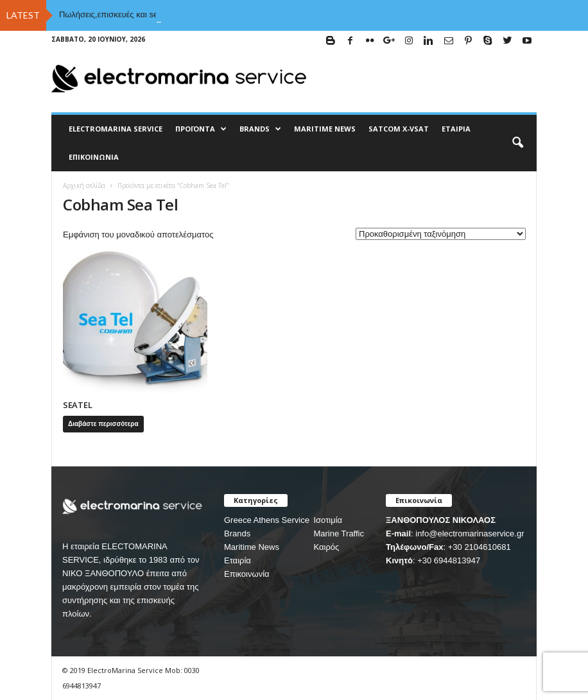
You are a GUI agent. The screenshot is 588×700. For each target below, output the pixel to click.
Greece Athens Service (267, 520)
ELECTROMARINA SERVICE (116, 129)
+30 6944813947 (449, 560)
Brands (237, 534)
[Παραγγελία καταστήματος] (441, 234)
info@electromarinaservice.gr (470, 534)
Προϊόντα (201, 129)
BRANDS (260, 129)
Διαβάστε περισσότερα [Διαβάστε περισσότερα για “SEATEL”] (103, 424)
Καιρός (326, 547)
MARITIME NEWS (325, 129)
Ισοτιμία (328, 520)
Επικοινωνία (94, 157)
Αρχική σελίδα (84, 185)
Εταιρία (456, 129)
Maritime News (252, 547)
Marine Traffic (339, 534)
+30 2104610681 (480, 547)
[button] (517, 143)
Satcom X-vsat (399, 129)
